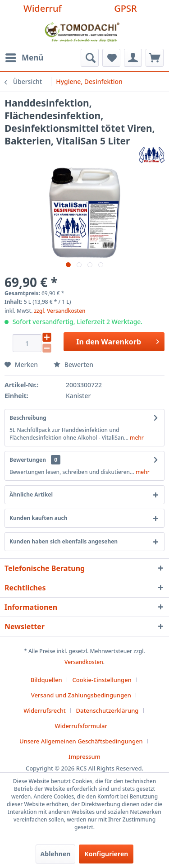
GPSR (125, 8)
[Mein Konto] (133, 58)
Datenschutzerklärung (107, 710)
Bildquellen (46, 680)
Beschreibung (28, 418)
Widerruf (43, 8)
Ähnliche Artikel (31, 494)
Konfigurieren (106, 854)
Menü (24, 57)
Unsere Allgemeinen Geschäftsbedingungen (81, 741)
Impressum (84, 757)
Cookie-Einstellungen (102, 680)
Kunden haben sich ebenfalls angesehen (64, 541)
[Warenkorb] (155, 58)
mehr (136, 438)
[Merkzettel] (111, 58)
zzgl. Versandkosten (59, 311)
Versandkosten (84, 662)
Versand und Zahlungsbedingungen (81, 695)
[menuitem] (24, 58)
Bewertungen (28, 460)
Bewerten (73, 364)
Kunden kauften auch (39, 518)
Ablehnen (56, 854)
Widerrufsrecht (45, 710)
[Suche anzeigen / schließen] (90, 58)
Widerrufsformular (81, 726)
